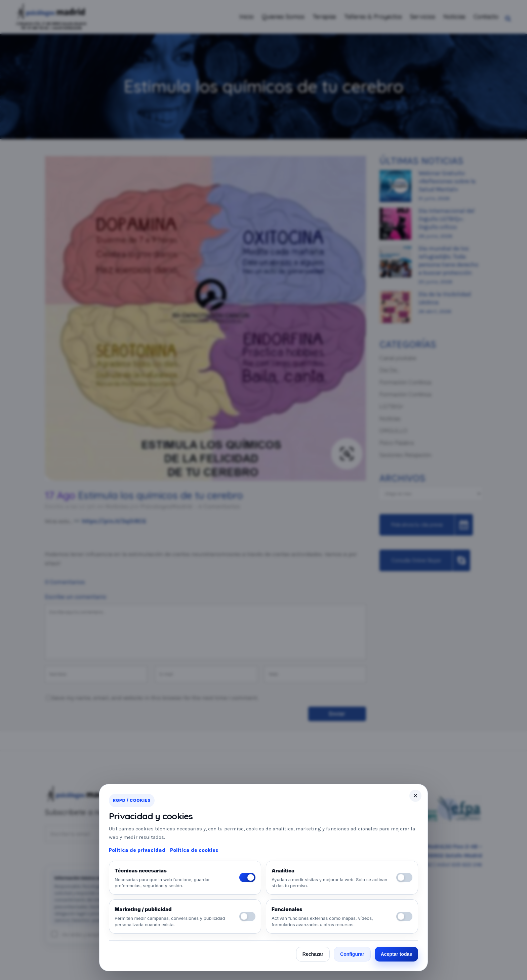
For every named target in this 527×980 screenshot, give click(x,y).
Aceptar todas (396, 954)
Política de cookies (194, 850)
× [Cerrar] (416, 796)
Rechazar (313, 954)
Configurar (352, 954)
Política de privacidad (137, 850)
